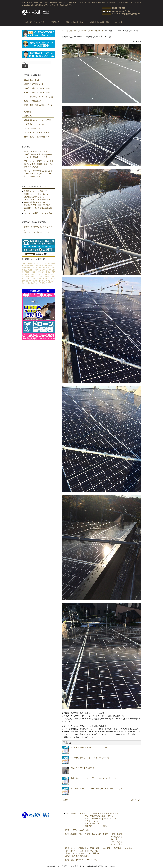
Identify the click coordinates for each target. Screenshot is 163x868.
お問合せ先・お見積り (74, 860)
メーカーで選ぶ (116, 844)
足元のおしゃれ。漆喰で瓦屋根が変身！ (38, 209)
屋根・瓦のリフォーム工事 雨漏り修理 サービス (99, 814)
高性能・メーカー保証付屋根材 (36, 194)
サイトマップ (92, 860)
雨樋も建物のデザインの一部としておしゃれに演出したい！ (95, 778)
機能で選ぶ (115, 839)
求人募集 (129, 848)
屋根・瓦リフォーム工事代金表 (78, 830)
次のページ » (136, 800)
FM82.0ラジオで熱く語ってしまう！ (38, 232)
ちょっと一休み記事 (32, 128)
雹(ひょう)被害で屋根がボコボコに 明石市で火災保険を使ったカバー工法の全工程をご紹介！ (38, 174)
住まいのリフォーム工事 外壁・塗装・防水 (82, 851)
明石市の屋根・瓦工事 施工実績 (37, 88)
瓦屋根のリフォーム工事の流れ (36, 191)
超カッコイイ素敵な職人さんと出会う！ (38, 228)
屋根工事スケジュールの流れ (96, 826)
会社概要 (107, 848)
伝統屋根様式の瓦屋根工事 (34, 202)
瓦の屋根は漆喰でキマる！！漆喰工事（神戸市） (90, 758)
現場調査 (28, 112)
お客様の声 (29, 116)
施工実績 (118, 848)
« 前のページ (67, 800)
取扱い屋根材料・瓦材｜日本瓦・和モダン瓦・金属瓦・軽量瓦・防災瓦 (94, 834)
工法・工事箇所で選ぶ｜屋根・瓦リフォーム (102, 816)
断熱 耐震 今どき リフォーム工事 (37, 120)
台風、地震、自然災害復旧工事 (37, 137)
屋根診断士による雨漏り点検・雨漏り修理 (82, 848)
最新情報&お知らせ (73, 31)
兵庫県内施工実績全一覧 (34, 84)
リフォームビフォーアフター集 (37, 133)
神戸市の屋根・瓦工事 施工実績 (37, 92)
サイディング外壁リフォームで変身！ (39, 213)
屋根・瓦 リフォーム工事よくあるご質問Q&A (82, 853)
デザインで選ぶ (116, 842)
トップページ (71, 814)
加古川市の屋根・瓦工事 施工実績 (38, 97)
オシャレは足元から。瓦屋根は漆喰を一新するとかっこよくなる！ (97, 789)
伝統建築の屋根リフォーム (34, 197)
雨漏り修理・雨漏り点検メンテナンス (38, 106)
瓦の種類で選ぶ (116, 837)
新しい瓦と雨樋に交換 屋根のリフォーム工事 (89, 747)
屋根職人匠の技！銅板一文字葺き (37, 205)
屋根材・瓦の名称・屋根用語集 (77, 856)
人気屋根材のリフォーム (34, 124)
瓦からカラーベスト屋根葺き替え (37, 200)
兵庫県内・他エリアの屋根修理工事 (92, 31)
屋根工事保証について (93, 824)
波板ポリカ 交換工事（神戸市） (83, 768)
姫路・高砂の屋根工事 (33, 101)
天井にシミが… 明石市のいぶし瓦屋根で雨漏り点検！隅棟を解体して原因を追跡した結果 (39, 164)
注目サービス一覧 (92, 821)
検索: (24, 63)
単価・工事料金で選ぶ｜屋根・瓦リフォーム (102, 819)
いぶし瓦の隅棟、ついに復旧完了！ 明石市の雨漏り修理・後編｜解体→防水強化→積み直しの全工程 (38, 154)
